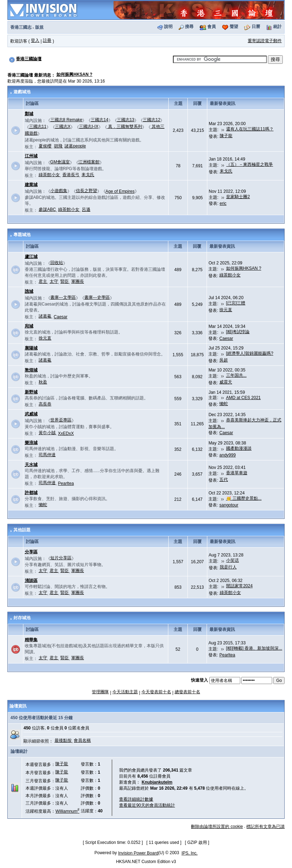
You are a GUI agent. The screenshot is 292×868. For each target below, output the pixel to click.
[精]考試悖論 (238, 332)
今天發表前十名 (156, 692)
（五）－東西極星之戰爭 (249, 164)
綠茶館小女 (49, 175)
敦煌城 (31, 370)
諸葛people (75, 146)
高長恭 (45, 404)
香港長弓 (71, 175)
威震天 (226, 382)
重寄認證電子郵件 (265, 41)
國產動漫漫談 (239, 448)
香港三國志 (21, 27)
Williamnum (67, 811)
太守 (54, 281)
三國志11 (38, 127)
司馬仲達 (47, 455)
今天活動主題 (125, 692)
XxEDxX (66, 433)
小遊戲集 (59, 191)
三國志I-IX (89, 127)
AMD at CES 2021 (243, 398)
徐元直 (226, 310)
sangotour (229, 505)
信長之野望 (86, 191)
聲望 (234, 27)
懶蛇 (224, 404)
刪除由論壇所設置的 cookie (217, 827)
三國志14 (99, 120)
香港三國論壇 (29, 59)
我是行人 (228, 567)
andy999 (228, 455)
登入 (35, 40)
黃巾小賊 (47, 433)
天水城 (31, 465)
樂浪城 (31, 443)
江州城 (31, 156)
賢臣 (64, 281)
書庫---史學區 (97, 297)
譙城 (29, 291)
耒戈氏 (88, 175)
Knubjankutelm (157, 782)
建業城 (31, 185)
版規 (39, 27)
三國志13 (126, 120)
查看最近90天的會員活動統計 (147, 805)
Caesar (61, 317)
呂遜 (86, 209)
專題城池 (22, 235)
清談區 (31, 581)
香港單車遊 (237, 473)
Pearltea (66, 483)
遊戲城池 (22, 92)
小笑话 (232, 560)
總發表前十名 (187, 692)
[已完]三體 (236, 303)
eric (223, 203)
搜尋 (189, 27)
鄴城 (29, 114)
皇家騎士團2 (238, 197)
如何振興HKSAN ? (74, 74)
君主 (43, 281)
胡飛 (58, 146)
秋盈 (43, 382)
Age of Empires (120, 191)
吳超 (224, 360)
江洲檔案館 (89, 162)
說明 (168, 27)
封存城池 (22, 618)
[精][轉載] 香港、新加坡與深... (254, 648)
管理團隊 (100, 692)
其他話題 (22, 530)
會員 (212, 27)
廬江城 (31, 257)
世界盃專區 (61, 420)
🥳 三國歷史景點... (244, 498)
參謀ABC (47, 209)
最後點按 (63, 740)
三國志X (63, 127)
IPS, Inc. (189, 853)
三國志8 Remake (66, 120)
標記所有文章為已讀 (265, 827)
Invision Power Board (138, 853)
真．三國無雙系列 (125, 127)
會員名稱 (82, 740)
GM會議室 (60, 162)
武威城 (31, 414)
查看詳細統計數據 (136, 799)
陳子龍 (226, 136)
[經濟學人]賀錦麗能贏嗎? (250, 353)
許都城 (31, 493)
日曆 (256, 27)
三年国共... (236, 375)
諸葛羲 (45, 316)
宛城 (29, 326)
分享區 (31, 552)
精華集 (31, 640)
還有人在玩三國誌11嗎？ (250, 129)
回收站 (57, 263)
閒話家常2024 (239, 586)
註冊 (47, 40)
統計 (277, 27)
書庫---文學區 (63, 297)
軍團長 (78, 281)
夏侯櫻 (45, 146)
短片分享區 (61, 558)
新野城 (31, 392)
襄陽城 (31, 348)
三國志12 (151, 120)
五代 (224, 480)
